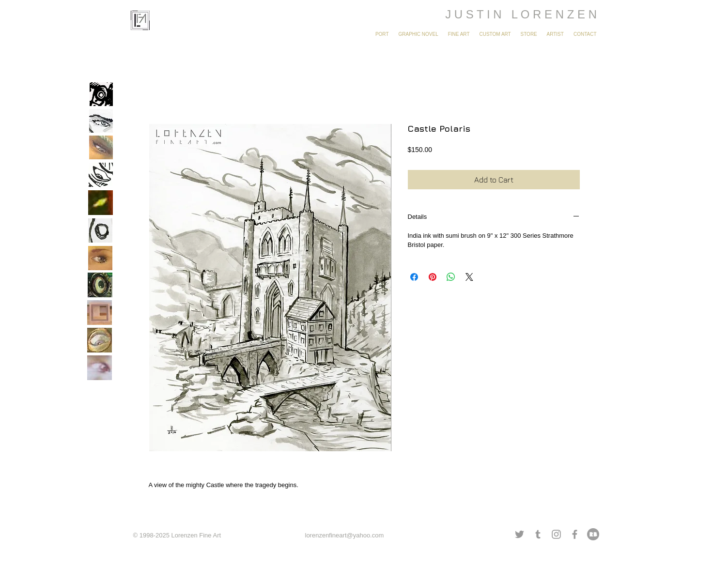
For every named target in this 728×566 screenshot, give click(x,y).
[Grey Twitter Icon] (519, 534)
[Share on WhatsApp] (451, 277)
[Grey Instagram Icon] (556, 534)
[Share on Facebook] (414, 277)
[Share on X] (469, 277)
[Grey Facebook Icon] (575, 534)
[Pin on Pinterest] (433, 277)
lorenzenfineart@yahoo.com (345, 535)
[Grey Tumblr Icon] (538, 534)
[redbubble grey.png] (593, 534)
